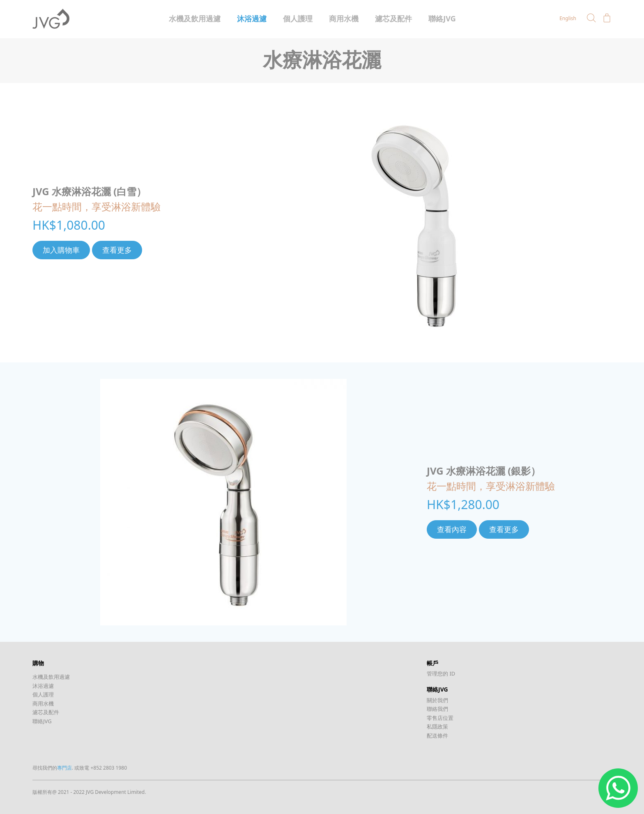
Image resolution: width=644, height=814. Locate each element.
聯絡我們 (437, 709)
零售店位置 (440, 718)
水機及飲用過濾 (195, 18)
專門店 (64, 768)
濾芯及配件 (393, 18)
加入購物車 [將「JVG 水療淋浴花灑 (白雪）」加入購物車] (61, 250)
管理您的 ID (441, 673)
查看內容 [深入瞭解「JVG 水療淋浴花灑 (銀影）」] (452, 529)
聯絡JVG (442, 18)
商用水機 (344, 18)
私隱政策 (437, 726)
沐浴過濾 (252, 18)
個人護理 (298, 18)
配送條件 (437, 736)
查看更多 (117, 250)
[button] (591, 18)
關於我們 (437, 700)
